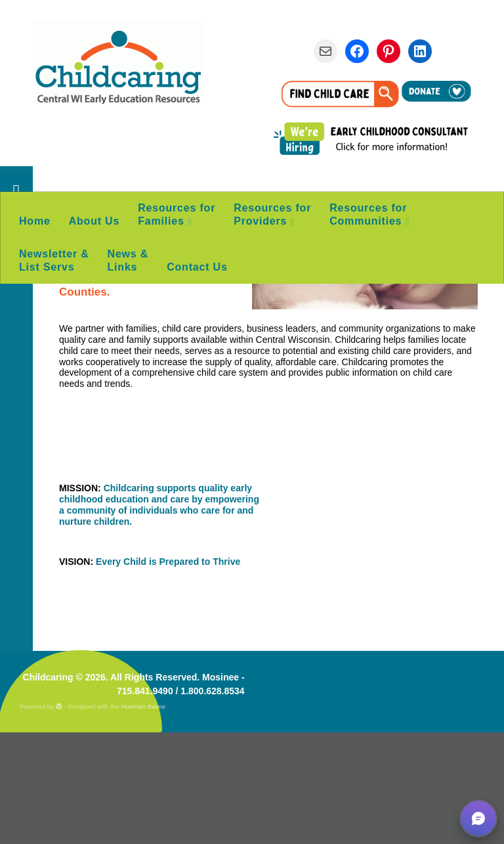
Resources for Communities (368, 214)
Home (35, 221)
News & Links (128, 260)
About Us (94, 221)
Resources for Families (177, 214)
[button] (478, 818)
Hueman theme (144, 818)
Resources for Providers (272, 214)
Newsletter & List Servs (54, 260)
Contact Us (197, 267)
